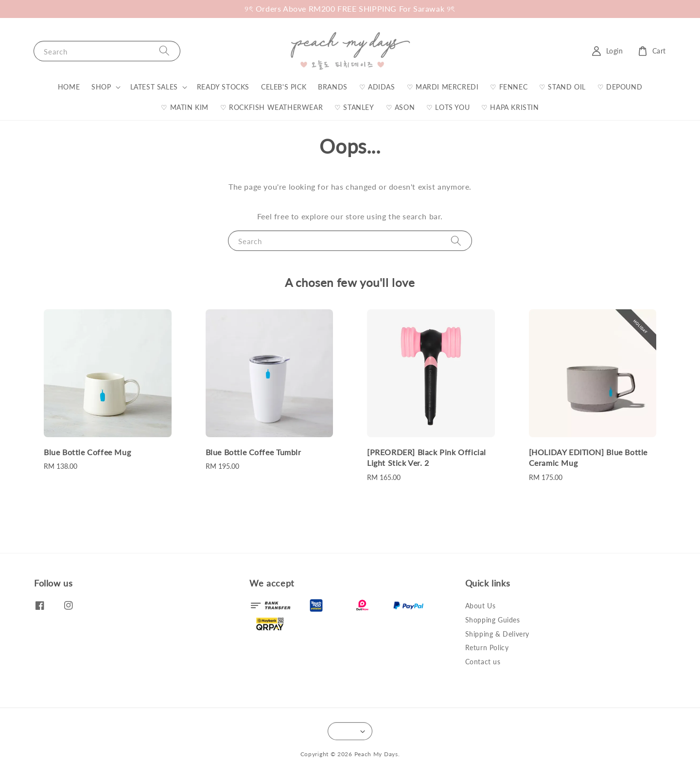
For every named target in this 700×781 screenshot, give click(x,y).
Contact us (483, 662)
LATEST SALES (154, 87)
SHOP (101, 87)
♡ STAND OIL (562, 87)
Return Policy (487, 648)
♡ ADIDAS (377, 87)
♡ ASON (401, 107)
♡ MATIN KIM (185, 107)
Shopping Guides (493, 620)
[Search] (164, 51)
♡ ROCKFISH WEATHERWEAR (271, 107)
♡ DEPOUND (620, 87)
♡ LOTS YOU (448, 107)
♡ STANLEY (354, 107)
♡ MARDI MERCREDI (443, 87)
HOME (69, 87)
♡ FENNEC (509, 87)
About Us (481, 606)
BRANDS (333, 87)
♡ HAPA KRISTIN (510, 107)
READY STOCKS (223, 87)
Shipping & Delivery (497, 634)
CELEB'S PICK (284, 87)
